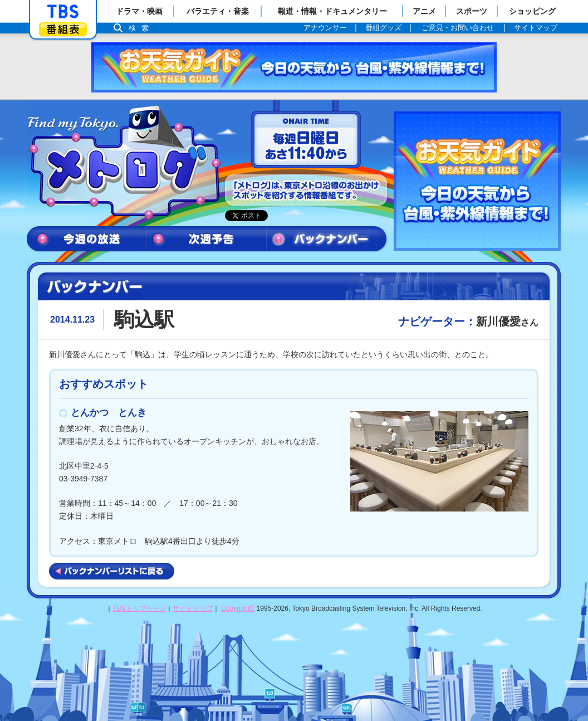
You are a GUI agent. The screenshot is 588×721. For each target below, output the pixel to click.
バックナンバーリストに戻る (112, 571)
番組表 (63, 29)
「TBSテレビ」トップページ (63, 12)
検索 (141, 28)
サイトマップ (193, 608)
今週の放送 (87, 239)
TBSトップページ (139, 608)
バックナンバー (327, 239)
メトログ (123, 163)
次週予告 (206, 239)
